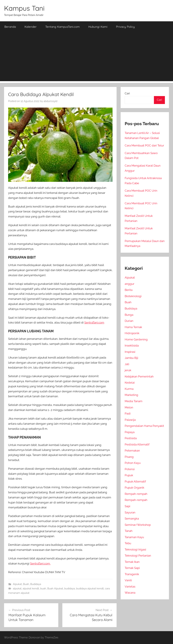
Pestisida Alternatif (137, 444)
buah (43, 589)
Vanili (128, 580)
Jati (127, 364)
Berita (129, 290)
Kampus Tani (24, 8)
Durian (129, 321)
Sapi (127, 506)
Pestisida (131, 438)
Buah (26, 584)
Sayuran (130, 512)
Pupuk (129, 475)
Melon (129, 407)
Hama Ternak (133, 327)
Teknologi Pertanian (138, 556)
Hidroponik (132, 333)
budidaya (70, 589)
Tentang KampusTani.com (63, 27)
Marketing (131, 395)
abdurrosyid (50, 101)
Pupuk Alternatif (135, 481)
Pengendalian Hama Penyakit (144, 426)
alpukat (17, 589)
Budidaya (36, 584)
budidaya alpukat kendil (90, 589)
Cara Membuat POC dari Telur (144, 145)
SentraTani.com (94, 323)
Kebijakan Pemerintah (139, 376)
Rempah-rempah (136, 494)
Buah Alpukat (55, 589)
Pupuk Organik (134, 488)
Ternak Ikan (132, 562)
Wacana (130, 593)
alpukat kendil (31, 589)
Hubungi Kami (98, 27)
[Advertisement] (86, 57)
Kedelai (130, 383)
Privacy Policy (125, 27)
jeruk (128, 370)
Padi (128, 413)
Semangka (132, 519)
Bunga (129, 315)
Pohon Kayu (133, 463)
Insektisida (132, 346)
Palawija (130, 420)
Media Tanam (134, 401)
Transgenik (132, 574)
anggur (129, 284)
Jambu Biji (131, 358)
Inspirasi (130, 352)
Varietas (130, 586)
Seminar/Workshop (138, 525)
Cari (127, 93)
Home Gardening (136, 339)
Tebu (128, 543)
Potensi (130, 469)
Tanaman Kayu (134, 537)
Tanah (129, 531)
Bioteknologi (133, 296)
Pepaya (130, 432)
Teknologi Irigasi (135, 549)
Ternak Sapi (132, 568)
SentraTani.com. (40, 563)
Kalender (31, 27)
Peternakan (132, 451)
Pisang (129, 457)
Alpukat (17, 584)
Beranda (10, 27)
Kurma (129, 389)
